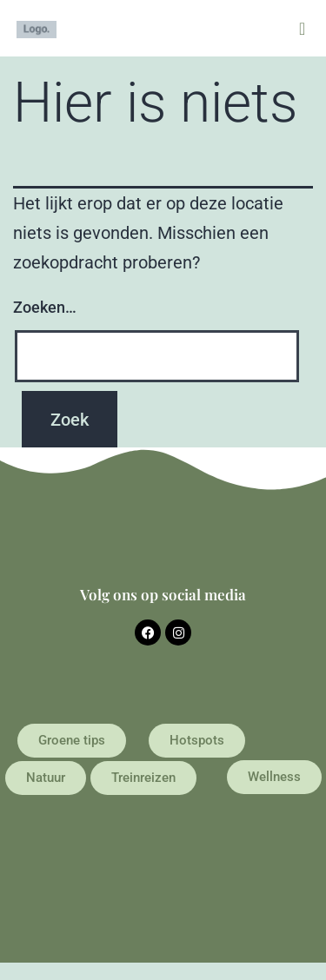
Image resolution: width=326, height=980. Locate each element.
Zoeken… (45, 307)
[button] (302, 29)
